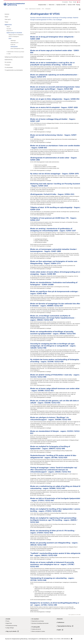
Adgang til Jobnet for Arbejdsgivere (16, 35)
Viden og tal (8, 19)
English (60, 630)
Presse (70, 2)
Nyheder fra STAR (61, 5)
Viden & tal (51, 5)
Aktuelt (8, 27)
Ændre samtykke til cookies (38, 631)
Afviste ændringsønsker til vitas (17, 48)
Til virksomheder (9, 67)
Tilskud (6, 22)
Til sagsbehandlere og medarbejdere (14, 70)
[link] (80, 9)
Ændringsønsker (14, 47)
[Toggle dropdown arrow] (47, 5)
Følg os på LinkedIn (13, 631)
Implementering (8, 60)
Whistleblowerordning (12, 626)
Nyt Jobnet (9, 29)
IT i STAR (9, 54)
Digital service (8, 25)
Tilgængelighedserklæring (65, 626)
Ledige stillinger (10, 628)
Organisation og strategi (38, 621)
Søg (78, 5)
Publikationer (61, 622)
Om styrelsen (65, 2)
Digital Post (9, 623)
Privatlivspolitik (36, 627)
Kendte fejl (13, 45)
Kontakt (75, 2)
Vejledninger (13, 41)
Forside (27, 9)
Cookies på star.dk (36, 629)
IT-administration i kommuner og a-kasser (15, 52)
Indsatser (7, 14)
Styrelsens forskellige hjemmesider (40, 623)
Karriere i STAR (72, 5)
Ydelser (6, 17)
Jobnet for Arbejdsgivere (14, 37)
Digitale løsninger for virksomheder (35, 9)
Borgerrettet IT (10, 31)
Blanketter (60, 619)
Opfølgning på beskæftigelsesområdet (14, 57)
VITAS (43, 9)
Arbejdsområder (42, 5)
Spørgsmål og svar (14, 43)
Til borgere (7, 65)
